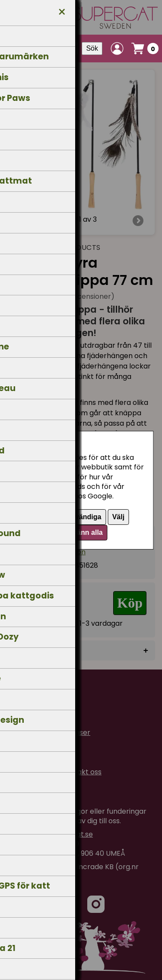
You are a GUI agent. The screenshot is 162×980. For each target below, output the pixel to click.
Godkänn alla (81, 532)
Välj (118, 517)
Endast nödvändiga (70, 517)
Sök (92, 48)
